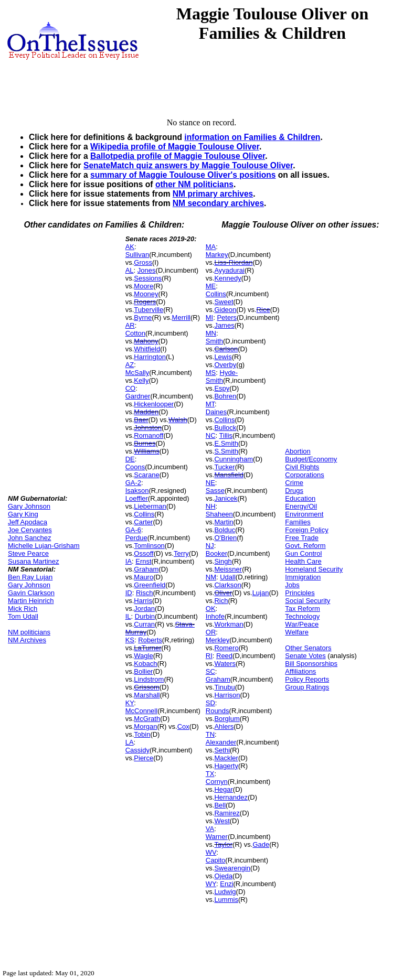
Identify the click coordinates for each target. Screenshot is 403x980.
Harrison (227, 695)
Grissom (146, 687)
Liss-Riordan (233, 262)
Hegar (223, 789)
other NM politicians (194, 184)
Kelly (141, 380)
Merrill (181, 317)
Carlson (226, 349)
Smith (214, 341)
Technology (302, 616)
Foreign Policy (306, 530)
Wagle (143, 656)
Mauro (144, 577)
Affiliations (300, 671)
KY (130, 703)
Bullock (225, 428)
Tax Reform (302, 609)
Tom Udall (23, 616)
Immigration (303, 577)
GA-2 (133, 483)
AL (130, 270)
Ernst (143, 561)
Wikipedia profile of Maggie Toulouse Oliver (175, 147)
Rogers (145, 302)
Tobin (142, 734)
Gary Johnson (29, 506)
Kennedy (227, 278)
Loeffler (137, 498)
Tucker (224, 467)
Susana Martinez (34, 561)
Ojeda (223, 876)
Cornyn (217, 782)
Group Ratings (307, 687)
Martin (224, 522)
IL (128, 616)
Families (298, 522)
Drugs (294, 491)
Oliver (223, 593)
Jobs (292, 585)
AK (130, 247)
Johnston (148, 428)
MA (211, 247)
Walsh (178, 420)
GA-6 (133, 530)
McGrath (147, 719)
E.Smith (226, 443)
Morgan (145, 726)
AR (130, 325)
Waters (225, 664)
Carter (143, 522)
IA (129, 561)
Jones (147, 270)
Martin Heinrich (31, 601)
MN (211, 333)
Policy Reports (307, 679)
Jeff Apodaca (28, 522)
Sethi (222, 750)
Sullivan (137, 255)
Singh (223, 561)
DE (130, 459)
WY (211, 884)
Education (300, 498)
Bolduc (225, 530)
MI (209, 317)
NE (210, 483)
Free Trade (302, 538)
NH (211, 506)
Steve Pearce (28, 553)
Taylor (223, 844)
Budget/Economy (311, 459)
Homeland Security (314, 569)
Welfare (297, 632)
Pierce (144, 758)
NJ (210, 546)
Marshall (147, 695)
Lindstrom (149, 679)
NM (211, 577)
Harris (143, 601)
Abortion (298, 451)
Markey (217, 255)
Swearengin (232, 868)
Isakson (137, 491)
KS (130, 640)
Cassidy (137, 750)
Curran (144, 624)
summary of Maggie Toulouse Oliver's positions (183, 175)
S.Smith (226, 451)
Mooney (146, 294)
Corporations (304, 475)
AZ (130, 365)
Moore (144, 286)
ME (211, 286)
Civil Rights (302, 467)
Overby (225, 365)
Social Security (307, 601)
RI (209, 656)
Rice (263, 310)
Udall (228, 577)
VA (210, 829)
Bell (220, 805)
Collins (144, 514)
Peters (227, 317)
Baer (141, 420)
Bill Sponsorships (311, 664)
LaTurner (147, 648)
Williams (146, 451)
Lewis (223, 357)
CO (131, 388)
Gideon (225, 310)
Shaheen (219, 514)
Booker (216, 553)
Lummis (226, 900)
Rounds (218, 711)
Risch (145, 593)
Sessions (148, 278)
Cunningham (234, 459)
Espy (222, 388)
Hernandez (231, 797)
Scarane (146, 475)
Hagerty (226, 766)
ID (129, 593)
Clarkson (227, 585)
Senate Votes (305, 656)
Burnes (145, 443)
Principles (300, 593)
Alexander (221, 742)
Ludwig (225, 892)
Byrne (143, 317)
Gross (143, 262)
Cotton (135, 333)
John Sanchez (29, 538)
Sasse (215, 491)
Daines (216, 412)
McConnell (141, 711)
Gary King (23, 514)
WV (211, 852)
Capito (216, 860)
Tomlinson (149, 546)
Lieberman (150, 506)
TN (210, 734)
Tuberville (149, 310)
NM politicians (29, 632)
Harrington (150, 357)
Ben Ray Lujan (30, 577)
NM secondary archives (218, 203)
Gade (261, 844)
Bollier (143, 671)
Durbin (145, 616)
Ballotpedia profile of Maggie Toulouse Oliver (178, 156)
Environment (304, 514)
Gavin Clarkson (31, 593)
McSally (137, 373)
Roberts (150, 640)
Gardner (138, 396)
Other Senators (308, 648)
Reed (224, 656)
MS (211, 373)
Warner (217, 837)
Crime (294, 483)
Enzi (226, 884)
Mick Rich (23, 609)
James (224, 325)
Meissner (228, 569)
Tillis (226, 435)
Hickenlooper (154, 404)
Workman (229, 624)
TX (210, 774)
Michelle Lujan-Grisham (44, 546)
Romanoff (149, 435)
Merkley (218, 640)
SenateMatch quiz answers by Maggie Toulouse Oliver (188, 165)
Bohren (225, 396)
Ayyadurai (229, 270)
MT (210, 404)
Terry (181, 553)
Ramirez (227, 813)
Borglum (227, 719)
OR (211, 632)
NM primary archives (213, 194)
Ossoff (144, 553)
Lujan (261, 593)
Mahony (146, 341)
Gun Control (303, 553)
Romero (226, 648)
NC (211, 435)
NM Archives (27, 640)
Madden (146, 412)
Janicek (226, 498)
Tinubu (224, 687)
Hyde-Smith (222, 376)
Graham (146, 569)
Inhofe (215, 616)
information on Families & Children (252, 137)
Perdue (136, 538)
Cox (183, 726)
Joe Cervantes (30, 530)
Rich (221, 601)
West (222, 821)
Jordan (144, 609)
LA (130, 742)
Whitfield (147, 349)
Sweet (224, 302)
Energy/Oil (301, 506)
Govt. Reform (305, 546)
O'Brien (225, 538)
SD (210, 703)
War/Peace (302, 624)
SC (210, 671)
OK (211, 609)
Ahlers (224, 726)
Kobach (145, 664)
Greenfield (150, 585)
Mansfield (229, 475)
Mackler (226, 758)
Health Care (303, 561)
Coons (135, 467)
